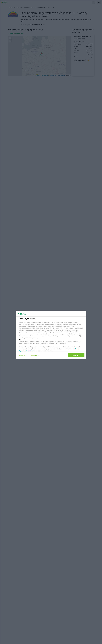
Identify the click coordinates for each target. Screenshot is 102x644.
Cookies (30, 351)
